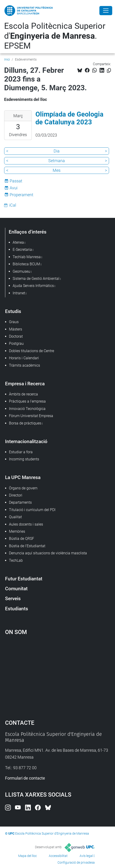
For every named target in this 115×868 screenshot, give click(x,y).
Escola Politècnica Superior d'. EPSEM (55, 36)
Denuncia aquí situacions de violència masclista (48, 553)
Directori (16, 495)
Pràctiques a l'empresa (27, 401)
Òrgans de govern (23, 488)
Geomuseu (21, 271)
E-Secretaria (22, 250)
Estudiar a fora (21, 452)
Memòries (17, 531)
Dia (57, 151)
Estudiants (17, 609)
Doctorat (16, 336)
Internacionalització (26, 441)
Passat (16, 181)
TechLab (16, 560)
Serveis (13, 598)
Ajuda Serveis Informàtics (33, 286)
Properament (22, 195)
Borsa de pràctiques (25, 423)
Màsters (16, 329)
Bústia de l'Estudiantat (27, 546)
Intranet (19, 293)
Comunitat (16, 589)
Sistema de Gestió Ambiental (36, 279)
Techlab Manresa (27, 257)
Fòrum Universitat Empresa (31, 416)
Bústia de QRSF (22, 539)
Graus (14, 322)
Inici (7, 59)
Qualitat (15, 517)
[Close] (106, 11)
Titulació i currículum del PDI (32, 510)
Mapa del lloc (27, 856)
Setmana (57, 161)
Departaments (20, 502)
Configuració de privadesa (76, 862)
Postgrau (16, 343)
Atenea (18, 242)
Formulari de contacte (25, 778)
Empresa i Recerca (25, 384)
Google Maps (58, 675)
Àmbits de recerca (23, 394)
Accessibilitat (58, 856)
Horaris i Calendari (24, 358)
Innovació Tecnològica (27, 409)
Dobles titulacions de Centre (32, 351)
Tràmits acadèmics (24, 365)
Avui (14, 188)
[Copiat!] (109, 71)
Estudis (13, 311)
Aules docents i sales (26, 524)
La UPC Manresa (23, 477)
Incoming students (24, 459)
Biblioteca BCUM (26, 264)
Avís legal (86, 856)
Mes (57, 170)
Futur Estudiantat (24, 579)
